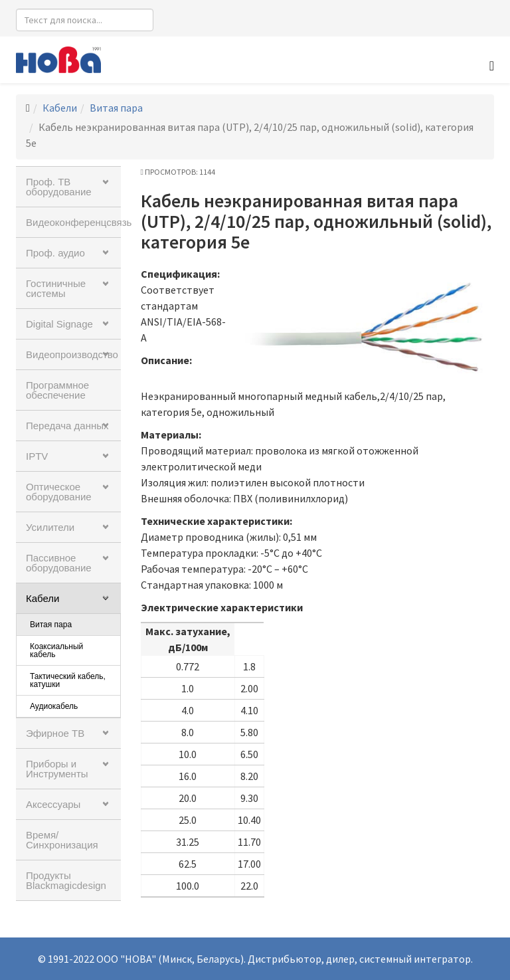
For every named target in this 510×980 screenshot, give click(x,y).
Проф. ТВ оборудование (59, 187)
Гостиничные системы (56, 288)
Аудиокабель (54, 706)
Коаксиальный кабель (56, 650)
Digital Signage (59, 324)
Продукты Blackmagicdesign (66, 880)
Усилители (50, 527)
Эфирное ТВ (55, 733)
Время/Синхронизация (62, 840)
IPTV (37, 456)
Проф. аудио (55, 253)
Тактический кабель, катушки (68, 680)
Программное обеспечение (57, 390)
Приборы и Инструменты (57, 769)
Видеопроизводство (72, 354)
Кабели (60, 108)
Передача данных (67, 426)
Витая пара (116, 108)
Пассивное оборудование (59, 563)
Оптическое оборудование (59, 492)
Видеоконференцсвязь (73, 222)
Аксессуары (53, 804)
